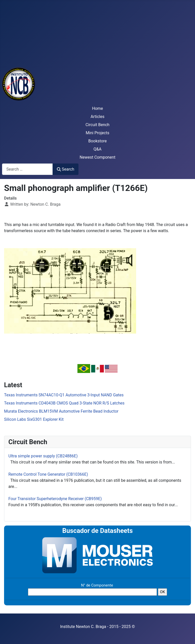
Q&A (97, 149)
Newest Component (98, 157)
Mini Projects (97, 133)
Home (97, 108)
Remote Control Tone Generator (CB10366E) (48, 474)
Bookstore (98, 141)
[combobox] (27, 169)
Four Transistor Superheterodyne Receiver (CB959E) (55, 499)
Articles (97, 117)
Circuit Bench (97, 125)
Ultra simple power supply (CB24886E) (43, 456)
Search (66, 169)
